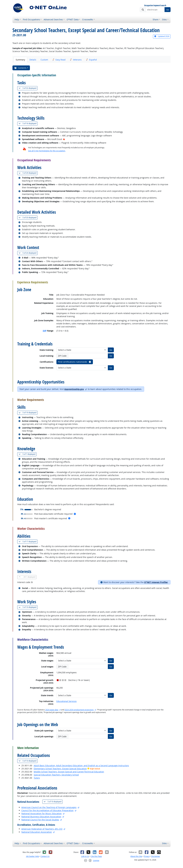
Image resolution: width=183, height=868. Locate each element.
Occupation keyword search (155, 6)
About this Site (136, 856)
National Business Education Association (41, 817)
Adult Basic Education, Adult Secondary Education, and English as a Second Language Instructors (81, 765)
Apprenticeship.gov (74, 389)
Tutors (37, 778)
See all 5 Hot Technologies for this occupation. (47, 151)
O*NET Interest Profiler (156, 582)
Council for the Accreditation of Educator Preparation (47, 810)
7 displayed (27, 454)
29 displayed (28, 173)
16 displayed (28, 123)
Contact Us (45, 856)
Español (91, 60)
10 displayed (28, 607)
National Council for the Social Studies (40, 820)
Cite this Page (96, 856)
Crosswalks (88, 19)
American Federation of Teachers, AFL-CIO (42, 829)
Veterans (76, 60)
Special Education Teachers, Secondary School (56, 775)
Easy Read (59, 60)
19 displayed (28, 413)
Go (168, 10)
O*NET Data (73, 19)
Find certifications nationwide (75, 362)
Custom (44, 60)
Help (17, 19)
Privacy (147, 856)
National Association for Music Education (42, 813)
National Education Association (37, 832)
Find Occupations (31, 19)
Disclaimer (156, 856)
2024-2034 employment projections (79, 710)
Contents (20, 68)
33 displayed (28, 218)
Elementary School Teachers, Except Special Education (60, 769)
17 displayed (28, 542)
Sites (164, 19)
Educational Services (67, 701)
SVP (45, 331)
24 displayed (28, 253)
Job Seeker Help (33, 856)
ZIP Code (62, 356)
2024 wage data (52, 710)
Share (156, 19)
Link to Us (85, 856)
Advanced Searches (53, 19)
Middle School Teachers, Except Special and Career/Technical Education (69, 772)
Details (33, 60)
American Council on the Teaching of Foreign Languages (49, 807)
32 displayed (28, 88)
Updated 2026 (162, 36)
